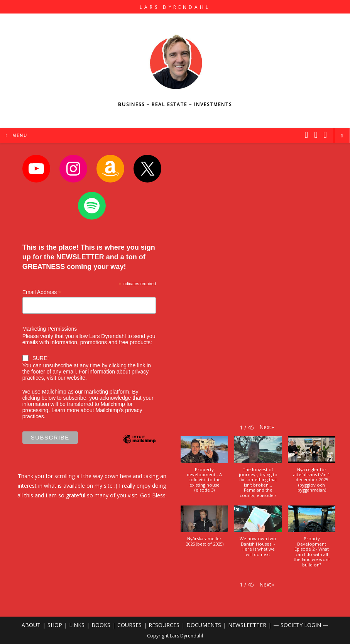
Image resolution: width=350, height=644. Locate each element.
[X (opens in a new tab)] (306, 135)
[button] (267, 427)
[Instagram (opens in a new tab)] (316, 135)
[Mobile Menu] (17, 135)
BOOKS (101, 625)
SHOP (55, 625)
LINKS (77, 625)
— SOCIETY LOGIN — (301, 625)
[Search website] (342, 136)
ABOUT (31, 625)
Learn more (65, 410)
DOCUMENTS (204, 625)
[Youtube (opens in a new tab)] (325, 135)
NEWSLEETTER (247, 625)
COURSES (129, 625)
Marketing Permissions (50, 329)
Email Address (42, 292)
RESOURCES (164, 625)
